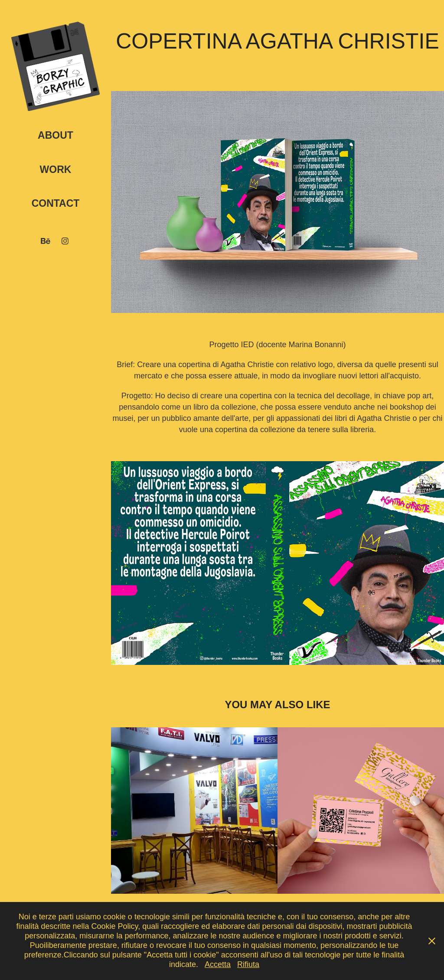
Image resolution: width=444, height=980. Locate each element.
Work (56, 169)
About (55, 135)
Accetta (218, 964)
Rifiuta (248, 964)
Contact (56, 203)
